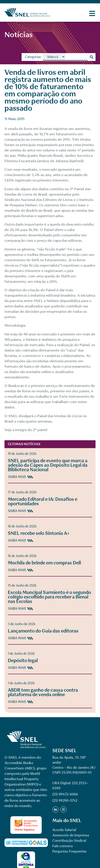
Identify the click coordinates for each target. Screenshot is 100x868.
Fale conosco (63, 846)
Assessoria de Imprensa (71, 835)
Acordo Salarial (64, 830)
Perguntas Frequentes (69, 851)
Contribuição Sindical (69, 841)
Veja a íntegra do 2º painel (26, 430)
